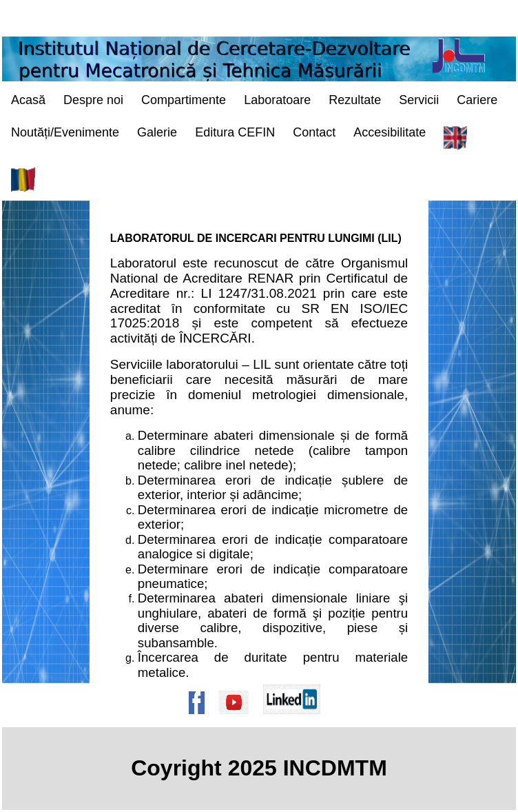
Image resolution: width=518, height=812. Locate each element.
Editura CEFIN (235, 132)
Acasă (28, 100)
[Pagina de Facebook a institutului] (201, 721)
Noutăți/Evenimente (65, 132)
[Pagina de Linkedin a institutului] (296, 721)
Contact (314, 132)
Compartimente (184, 100)
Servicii (419, 100)
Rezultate (355, 100)
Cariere (477, 100)
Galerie (157, 132)
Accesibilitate (390, 132)
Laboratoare (277, 100)
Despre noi (93, 100)
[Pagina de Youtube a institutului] (238, 721)
